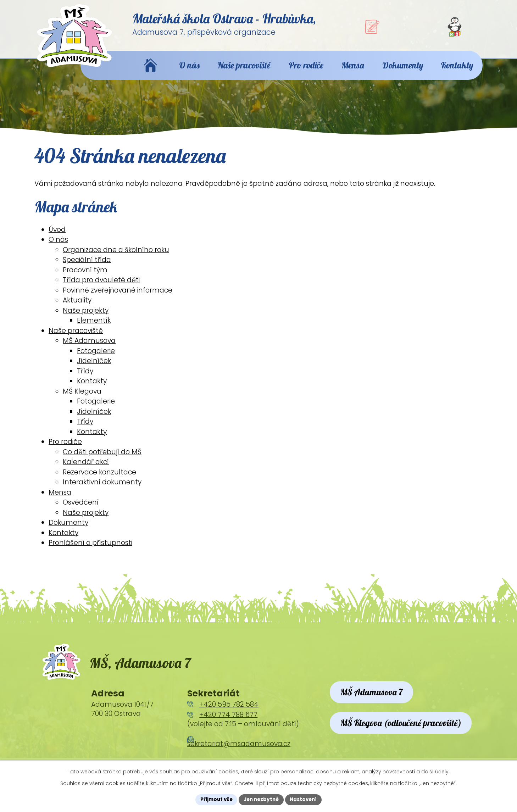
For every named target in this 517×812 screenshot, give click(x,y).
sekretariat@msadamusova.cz (239, 753)
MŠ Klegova (82, 397)
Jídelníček (94, 367)
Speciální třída (87, 266)
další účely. (435, 771)
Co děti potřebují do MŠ (102, 458)
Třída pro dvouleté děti (101, 286)
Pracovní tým (85, 276)
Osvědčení (81, 509)
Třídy (85, 377)
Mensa (60, 498)
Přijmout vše (214, 799)
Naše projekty (86, 316)
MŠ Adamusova (89, 347)
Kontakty (92, 387)
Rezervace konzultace (99, 478)
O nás (58, 246)
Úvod (57, 236)
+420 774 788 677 (228, 724)
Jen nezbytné (261, 799)
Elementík (94, 327)
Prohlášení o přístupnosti (90, 549)
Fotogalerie (96, 357)
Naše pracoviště (76, 337)
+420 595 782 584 (229, 713)
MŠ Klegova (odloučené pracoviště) (406, 743)
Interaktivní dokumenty (102, 488)
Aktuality (77, 307)
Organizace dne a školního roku (116, 256)
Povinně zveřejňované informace (118, 296)
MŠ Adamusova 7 (375, 702)
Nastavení (305, 799)
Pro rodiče (65, 448)
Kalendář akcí (86, 468)
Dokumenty (68, 529)
